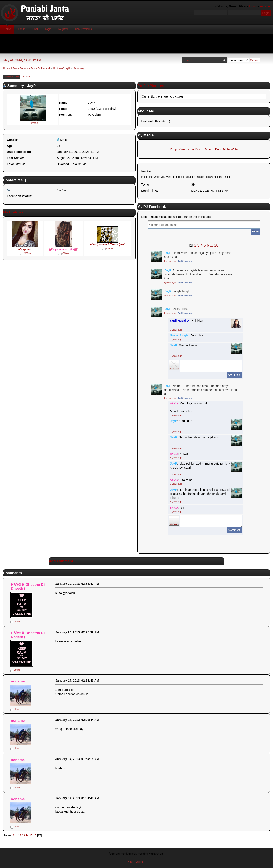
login (253, 6)
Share (255, 232)
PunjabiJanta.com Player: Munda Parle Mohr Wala (204, 149)
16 (35, 835)
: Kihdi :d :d (181, 421)
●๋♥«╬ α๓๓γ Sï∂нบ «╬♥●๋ (107, 244)
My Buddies (13, 212)
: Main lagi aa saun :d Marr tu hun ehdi (189, 407)
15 (31, 835)
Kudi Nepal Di (180, 321)
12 (20, 835)
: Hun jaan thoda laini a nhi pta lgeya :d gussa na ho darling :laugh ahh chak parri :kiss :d (200, 494)
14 (27, 835)
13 (23, 835)
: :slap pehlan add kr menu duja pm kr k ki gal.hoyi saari (200, 466)
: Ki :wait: (180, 454)
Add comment (61, 561)
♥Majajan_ (25, 249)
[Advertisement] (136, 43)
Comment (234, 375)
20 (216, 245)
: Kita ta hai (182, 480)
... (212, 245)
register (265, 6)
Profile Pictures (151, 86)
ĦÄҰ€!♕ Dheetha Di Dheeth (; (28, 587)
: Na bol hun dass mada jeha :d (195, 437)
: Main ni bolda (183, 345)
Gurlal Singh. (180, 335)
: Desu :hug (187, 335)
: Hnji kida (187, 321)
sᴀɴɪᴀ (174, 403)
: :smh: (179, 507)
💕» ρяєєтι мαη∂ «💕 (64, 249)
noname (18, 681)
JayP (168, 253)
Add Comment (185, 261)
